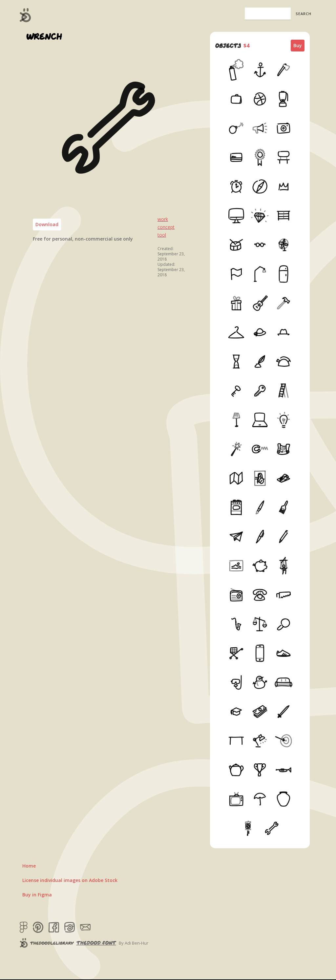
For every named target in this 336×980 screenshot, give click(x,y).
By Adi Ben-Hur (134, 943)
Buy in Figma (37, 895)
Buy (298, 45)
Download (47, 224)
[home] (25, 15)
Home (29, 866)
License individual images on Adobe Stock (70, 880)
